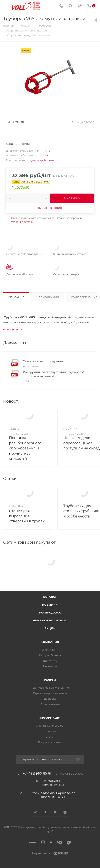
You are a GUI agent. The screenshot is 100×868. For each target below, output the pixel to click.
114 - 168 (44, 155)
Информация (50, 718)
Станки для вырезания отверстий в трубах (27, 516)
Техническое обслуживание (50, 688)
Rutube (55, 812)
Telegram (45, 812)
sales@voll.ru (53, 781)
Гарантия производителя (50, 693)
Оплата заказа (50, 704)
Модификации (48, 297)
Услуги (50, 680)
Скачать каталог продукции (43, 361)
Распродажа (50, 612)
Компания (50, 642)
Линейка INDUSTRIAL (50, 620)
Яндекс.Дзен (65, 812)
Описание (16, 297)
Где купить (50, 661)
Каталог (50, 597)
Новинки (50, 605)
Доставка (50, 699)
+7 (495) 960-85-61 (37, 774)
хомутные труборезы (40, 160)
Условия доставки (22, 222)
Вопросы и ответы (50, 742)
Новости (50, 731)
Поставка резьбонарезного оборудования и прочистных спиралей (25, 448)
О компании (50, 650)
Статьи (50, 737)
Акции (50, 628)
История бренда (50, 655)
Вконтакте (35, 812)
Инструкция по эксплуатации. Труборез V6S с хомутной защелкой (55, 374)
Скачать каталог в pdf (50, 726)
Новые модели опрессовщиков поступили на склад (82, 443)
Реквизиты (50, 666)
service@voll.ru (53, 785)
